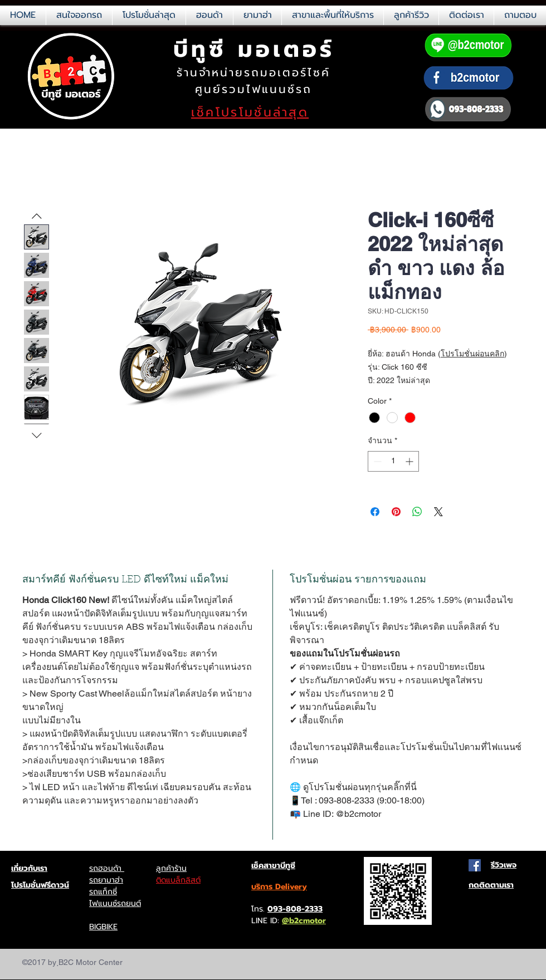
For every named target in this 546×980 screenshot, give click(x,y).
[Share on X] (438, 512)
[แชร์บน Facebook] (375, 512)
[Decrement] (376, 461)
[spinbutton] (393, 461)
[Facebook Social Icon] (475, 865)
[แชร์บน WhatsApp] (417, 512)
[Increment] (410, 461)
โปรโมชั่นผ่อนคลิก (472, 354)
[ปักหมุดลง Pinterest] (396, 512)
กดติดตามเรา (491, 885)
